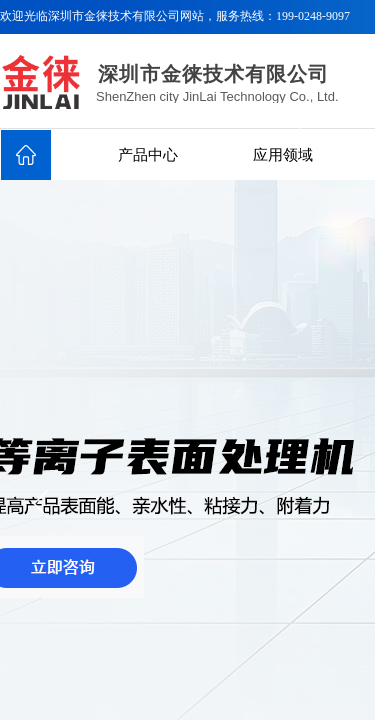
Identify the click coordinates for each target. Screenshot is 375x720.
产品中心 (148, 155)
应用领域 (283, 155)
